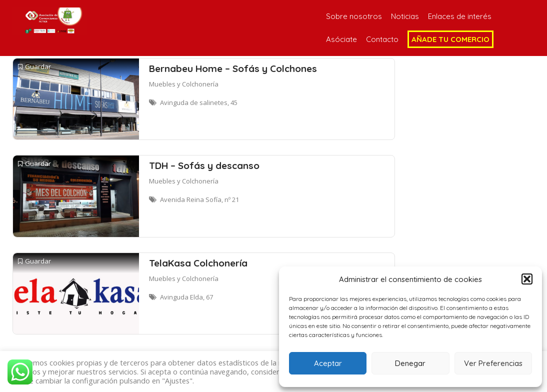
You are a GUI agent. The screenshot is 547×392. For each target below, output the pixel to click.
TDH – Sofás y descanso (204, 165)
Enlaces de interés (460, 16)
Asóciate (341, 39)
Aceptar (328, 363)
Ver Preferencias (493, 363)
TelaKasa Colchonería (198, 263)
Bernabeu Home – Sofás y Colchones (233, 68)
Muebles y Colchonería (184, 84)
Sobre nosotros (354, 16)
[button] (527, 279)
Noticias (405, 16)
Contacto (382, 39)
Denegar (410, 363)
